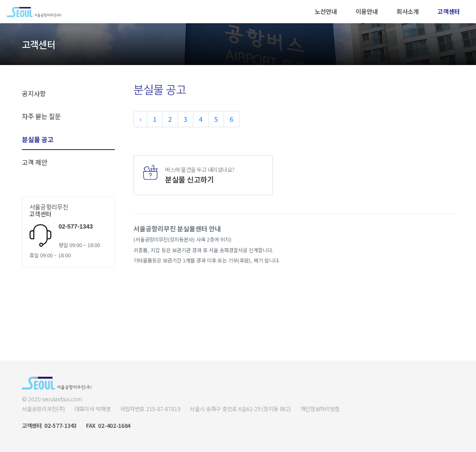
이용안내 (367, 11)
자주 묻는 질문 (41, 116)
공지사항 (34, 93)
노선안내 (326, 11)
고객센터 (449, 11)
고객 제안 (35, 162)
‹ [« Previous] (140, 119)
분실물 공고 (38, 139)
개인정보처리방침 (320, 409)
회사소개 (408, 11)
